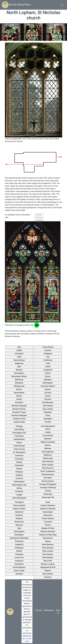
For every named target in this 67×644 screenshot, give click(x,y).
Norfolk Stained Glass (16, 5)
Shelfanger (19, 548)
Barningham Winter (19, 376)
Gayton (19, 443)
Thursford (48, 522)
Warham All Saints (48, 531)
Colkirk (48, 367)
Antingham (19, 354)
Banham (19, 370)
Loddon (48, 432)
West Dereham (48, 548)
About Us (58, 612)
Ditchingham (48, 383)
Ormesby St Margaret (48, 484)
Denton (48, 373)
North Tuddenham (48, 471)
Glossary (39, 610)
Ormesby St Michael (48, 488)
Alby (19, 347)
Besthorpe (19, 380)
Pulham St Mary (19, 509)
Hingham (19, 475)
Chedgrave (48, 354)
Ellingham (48, 412)
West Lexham (48, 551)
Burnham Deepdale (19, 406)
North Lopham (48, 465)
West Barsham (48, 545)
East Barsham (48, 402)
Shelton (19, 551)
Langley (19, 495)
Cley (48, 357)
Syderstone (48, 515)
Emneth (48, 422)
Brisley (19, 399)
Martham (48, 439)
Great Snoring (19, 449)
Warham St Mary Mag (48, 535)
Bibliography (49, 610)
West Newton (48, 554)
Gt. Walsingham (19, 452)
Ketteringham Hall (19, 485)
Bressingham (19, 393)
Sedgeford (19, 545)
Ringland (19, 518)
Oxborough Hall (48, 497)
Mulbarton (48, 455)
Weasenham (48, 538)
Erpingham (48, 419)
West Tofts (48, 561)
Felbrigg (19, 426)
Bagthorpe (19, 363)
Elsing (48, 415)
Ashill (19, 357)
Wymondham (48, 574)
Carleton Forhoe (19, 419)
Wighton (48, 571)
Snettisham (19, 564)
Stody (48, 502)
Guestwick (19, 456)
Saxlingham (19, 535)
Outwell (48, 491)
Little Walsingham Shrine (48, 428)
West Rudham (48, 558)
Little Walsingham (19, 498)
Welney (48, 541)
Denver (48, 376)
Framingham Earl (19, 433)
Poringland (19, 502)
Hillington (19, 472)
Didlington (48, 380)
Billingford (19, 383)
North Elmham (48, 462)
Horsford (19, 478)
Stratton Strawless (48, 505)
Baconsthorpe (19, 360)
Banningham (19, 373)
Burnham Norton (19, 409)
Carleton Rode (19, 422)
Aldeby (19, 350)
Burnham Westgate (19, 415)
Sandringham (19, 531)
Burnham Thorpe (19, 412)
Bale (19, 367)
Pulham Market (19, 505)
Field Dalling (19, 430)
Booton (19, 389)
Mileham (48, 448)
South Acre (19, 558)
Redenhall (19, 512)
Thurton (48, 525)
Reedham (19, 515)
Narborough (48, 458)
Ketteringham (19, 482)
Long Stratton (48, 435)
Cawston (48, 350)
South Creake (19, 571)
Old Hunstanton (48, 481)
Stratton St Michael (48, 509)
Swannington (48, 512)
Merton (48, 445)
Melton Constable (48, 442)
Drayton (48, 389)
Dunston (48, 393)
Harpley (19, 462)
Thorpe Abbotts (48, 518)
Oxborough (48, 494)
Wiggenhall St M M (48, 567)
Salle (19, 528)
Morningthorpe (48, 452)
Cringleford (48, 370)
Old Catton (48, 478)
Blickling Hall (19, 386)
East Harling (48, 406)
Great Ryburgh (19, 446)
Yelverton (48, 577)
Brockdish (19, 402)
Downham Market (48, 386)
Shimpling (19, 554)
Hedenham (19, 465)
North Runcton (48, 468)
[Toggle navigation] (62, 5)
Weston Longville (48, 564)
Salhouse (19, 525)
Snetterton (19, 561)
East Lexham (48, 409)
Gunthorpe (19, 459)
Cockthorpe (48, 360)
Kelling (19, 488)
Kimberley (19, 491)
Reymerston (19, 522)
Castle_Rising (48, 347)
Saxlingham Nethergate (19, 538)
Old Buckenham (48, 475)
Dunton (48, 396)
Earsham (48, 399)
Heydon (19, 469)
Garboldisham (19, 439)
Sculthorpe (19, 541)
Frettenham (19, 436)
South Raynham (19, 567)
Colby (48, 363)
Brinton (19, 396)
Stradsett (19, 574)
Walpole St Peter (48, 528)
